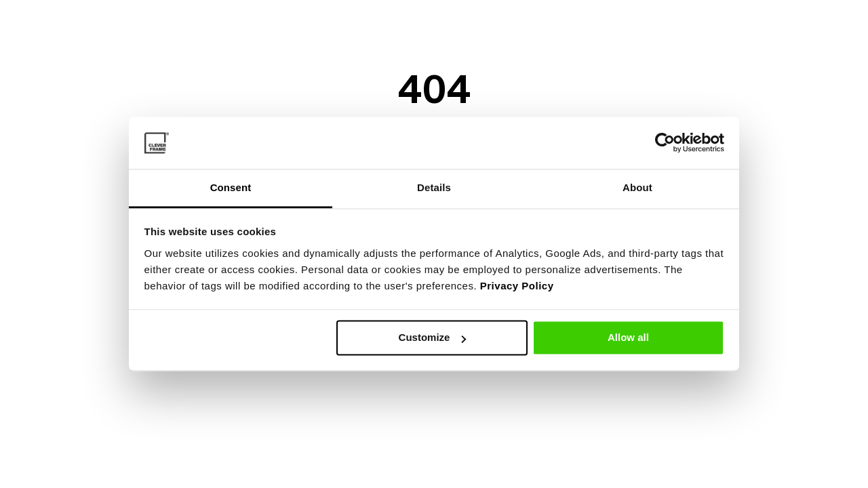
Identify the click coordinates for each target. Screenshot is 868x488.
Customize (433, 338)
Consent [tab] (231, 187)
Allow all (628, 338)
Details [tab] (434, 187)
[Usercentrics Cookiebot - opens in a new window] (665, 143)
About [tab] (637, 187)
